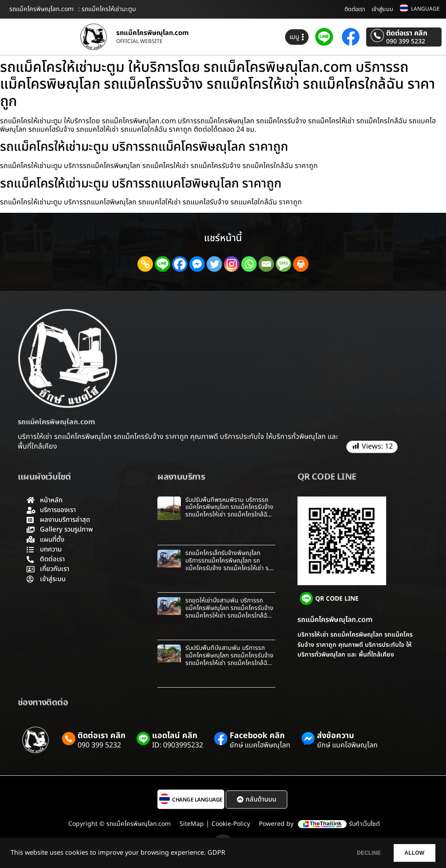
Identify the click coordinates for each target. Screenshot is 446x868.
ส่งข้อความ (336, 736)
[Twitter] (214, 264)
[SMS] (284, 264)
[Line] (162, 264)
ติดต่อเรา (355, 9)
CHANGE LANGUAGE (197, 800)
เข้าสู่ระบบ (382, 9)
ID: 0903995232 (178, 745)
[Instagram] (232, 264)
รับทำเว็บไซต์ (364, 824)
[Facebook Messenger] (197, 264)
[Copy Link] (145, 264)
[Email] (266, 264)
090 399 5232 (406, 42)
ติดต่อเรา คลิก (407, 33)
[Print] (301, 264)
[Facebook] (180, 264)
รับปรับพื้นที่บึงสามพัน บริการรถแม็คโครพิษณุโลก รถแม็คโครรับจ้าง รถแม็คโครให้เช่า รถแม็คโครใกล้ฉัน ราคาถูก (229, 659)
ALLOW (410, 853)
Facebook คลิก (257, 736)
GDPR (216, 853)
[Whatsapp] (249, 264)
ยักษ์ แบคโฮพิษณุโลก (260, 745)
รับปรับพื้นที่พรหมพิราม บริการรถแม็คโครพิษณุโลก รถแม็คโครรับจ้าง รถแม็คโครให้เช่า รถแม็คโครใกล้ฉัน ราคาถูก (229, 511)
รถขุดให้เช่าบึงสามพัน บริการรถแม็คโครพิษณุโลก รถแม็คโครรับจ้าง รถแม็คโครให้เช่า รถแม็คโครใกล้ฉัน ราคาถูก (229, 612)
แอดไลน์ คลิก (175, 736)
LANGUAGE (425, 9)
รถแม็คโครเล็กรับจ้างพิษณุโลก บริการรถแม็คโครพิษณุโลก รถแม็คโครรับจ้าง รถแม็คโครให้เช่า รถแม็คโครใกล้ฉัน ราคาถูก (229, 564)
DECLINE (355, 853)
